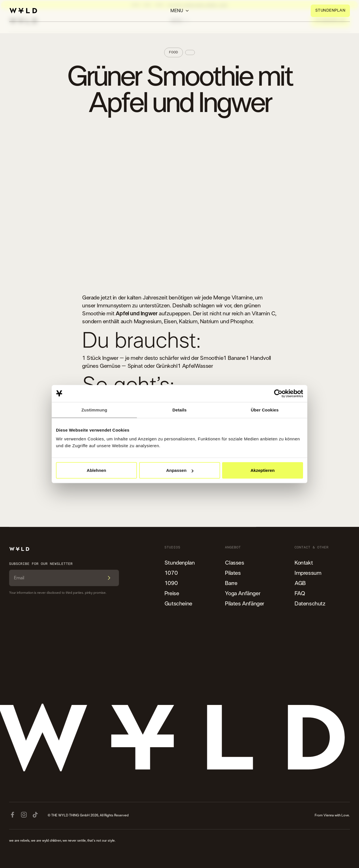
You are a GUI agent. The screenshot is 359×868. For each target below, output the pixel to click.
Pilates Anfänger (245, 604)
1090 (171, 583)
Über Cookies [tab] (265, 410)
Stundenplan (180, 563)
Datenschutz (310, 604)
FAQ (300, 594)
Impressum (308, 573)
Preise (172, 594)
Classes (234, 563)
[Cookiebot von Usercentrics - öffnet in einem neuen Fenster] (278, 393)
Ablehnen (96, 470)
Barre (231, 583)
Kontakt (304, 563)
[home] (23, 11)
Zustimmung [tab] (94, 410)
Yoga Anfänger (243, 594)
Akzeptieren (263, 470)
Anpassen (180, 470)
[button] (180, 11)
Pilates (233, 573)
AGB (300, 583)
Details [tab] (179, 410)
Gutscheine (178, 604)
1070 (171, 573)
